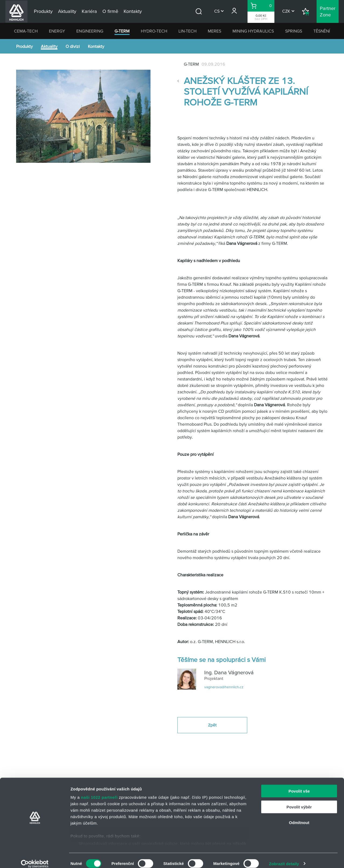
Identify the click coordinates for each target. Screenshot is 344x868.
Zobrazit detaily (284, 857)
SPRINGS (294, 31)
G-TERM (122, 31)
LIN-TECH (187, 31)
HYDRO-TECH (154, 31)
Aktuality (49, 46)
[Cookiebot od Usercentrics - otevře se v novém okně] (35, 858)
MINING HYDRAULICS (253, 31)
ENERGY (57, 31)
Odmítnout (299, 816)
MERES (214, 31)
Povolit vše (299, 785)
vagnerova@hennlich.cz (224, 687)
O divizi (73, 46)
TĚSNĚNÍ (322, 31)
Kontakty (96, 46)
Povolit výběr (299, 801)
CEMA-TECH (26, 31)
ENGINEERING (90, 31)
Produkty (24, 46)
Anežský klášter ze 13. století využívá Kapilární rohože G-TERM (246, 91)
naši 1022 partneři (99, 791)
